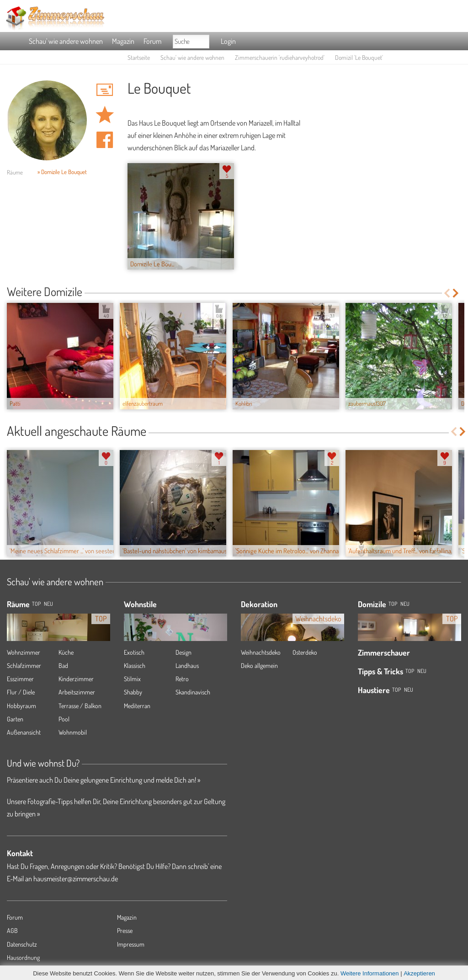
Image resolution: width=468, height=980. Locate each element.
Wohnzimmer (24, 652)
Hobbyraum (21, 706)
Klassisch (135, 665)
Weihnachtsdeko (261, 652)
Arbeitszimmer (77, 692)
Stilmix (132, 679)
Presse (125, 930)
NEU (48, 604)
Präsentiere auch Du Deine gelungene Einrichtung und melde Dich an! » (104, 780)
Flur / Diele (21, 692)
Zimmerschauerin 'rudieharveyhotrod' (280, 57)
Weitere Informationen (370, 973)
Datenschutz (22, 944)
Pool (64, 719)
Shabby (133, 692)
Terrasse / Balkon (80, 706)
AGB (12, 930)
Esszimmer (20, 679)
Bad (63, 665)
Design (183, 652)
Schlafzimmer (24, 665)
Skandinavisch (193, 692)
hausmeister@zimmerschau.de (76, 879)
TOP (36, 604)
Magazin (123, 41)
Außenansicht (24, 732)
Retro (182, 679)
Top (393, 604)
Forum (152, 41)
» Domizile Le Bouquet (62, 172)
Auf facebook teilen (105, 140)
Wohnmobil (73, 732)
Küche (66, 652)
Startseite (139, 57)
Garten (15, 719)
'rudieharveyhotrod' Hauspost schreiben (105, 90)
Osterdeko (305, 652)
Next (456, 293)
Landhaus (187, 665)
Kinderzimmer (76, 679)
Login (228, 41)
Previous (447, 293)
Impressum (131, 944)
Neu (405, 604)
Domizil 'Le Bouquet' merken (105, 115)
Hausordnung (23, 957)
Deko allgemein (259, 665)
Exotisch (134, 652)
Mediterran (137, 706)
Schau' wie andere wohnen (66, 41)
